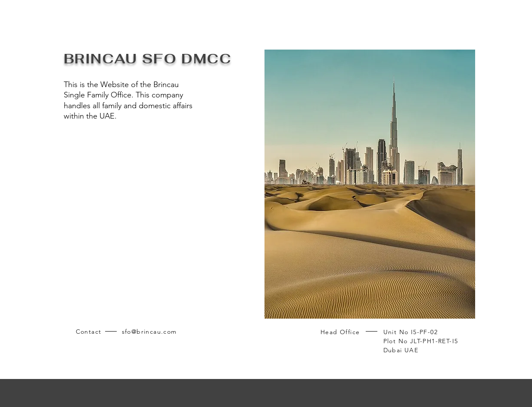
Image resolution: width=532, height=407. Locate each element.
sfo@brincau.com (149, 332)
